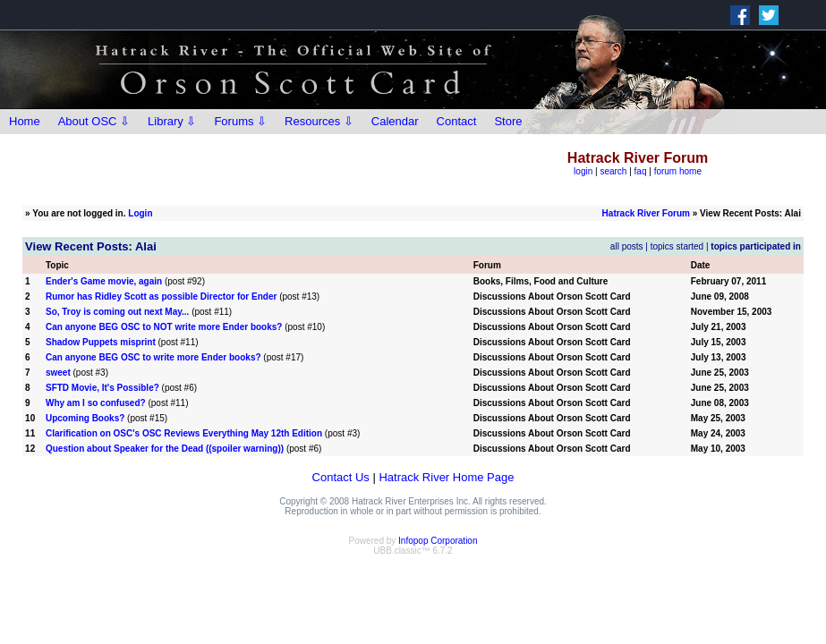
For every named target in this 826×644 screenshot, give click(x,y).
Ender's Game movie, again (104, 281)
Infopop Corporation (438, 541)
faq (641, 171)
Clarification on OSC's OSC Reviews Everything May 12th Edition (184, 433)
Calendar (395, 121)
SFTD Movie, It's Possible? (102, 388)
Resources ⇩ (319, 121)
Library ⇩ (172, 121)
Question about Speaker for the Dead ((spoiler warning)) (165, 449)
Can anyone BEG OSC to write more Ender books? (153, 357)
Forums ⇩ (240, 121)
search (613, 171)
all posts (627, 246)
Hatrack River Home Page (446, 477)
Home (25, 121)
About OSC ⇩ (94, 121)
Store (508, 121)
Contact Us (341, 477)
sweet (58, 373)
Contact (457, 121)
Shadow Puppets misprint (101, 342)
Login (140, 213)
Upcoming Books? (85, 418)
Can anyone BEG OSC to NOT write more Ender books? (164, 327)
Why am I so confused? (96, 403)
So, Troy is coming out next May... (117, 312)
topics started (677, 246)
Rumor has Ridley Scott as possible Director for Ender (161, 297)
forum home (678, 171)
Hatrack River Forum (646, 213)
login (583, 171)
